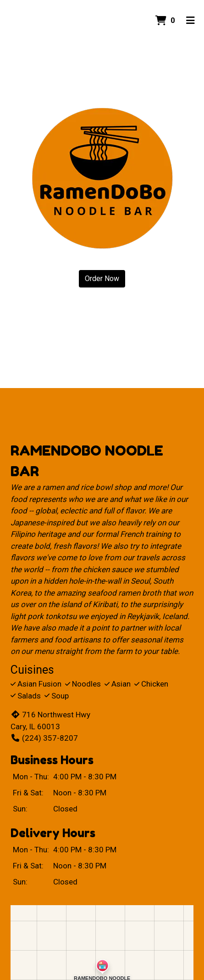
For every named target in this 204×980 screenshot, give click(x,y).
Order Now (102, 279)
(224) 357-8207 (44, 738)
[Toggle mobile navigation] (190, 21)
